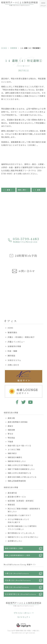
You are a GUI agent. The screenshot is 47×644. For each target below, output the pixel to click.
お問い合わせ (13, 365)
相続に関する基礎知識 (24, 190)
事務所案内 (12, 332)
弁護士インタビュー (16, 342)
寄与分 (10, 434)
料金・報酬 (12, 351)
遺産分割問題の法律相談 (18, 422)
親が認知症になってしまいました (21, 533)
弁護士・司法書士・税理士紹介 (21, 337)
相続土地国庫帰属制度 (17, 481)
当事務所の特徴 (14, 346)
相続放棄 (11, 430)
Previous (2, 292)
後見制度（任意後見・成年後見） (21, 501)
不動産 (10, 442)
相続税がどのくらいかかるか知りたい (23, 537)
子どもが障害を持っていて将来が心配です (19, 521)
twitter (23, 402)
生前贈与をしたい (15, 541)
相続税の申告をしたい (17, 461)
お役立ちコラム (14, 360)
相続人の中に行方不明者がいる (20, 465)
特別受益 (11, 438)
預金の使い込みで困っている (19, 446)
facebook (17, 402)
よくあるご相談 (14, 449)
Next (45, 292)
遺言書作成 (12, 493)
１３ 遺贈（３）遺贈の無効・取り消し (9, 190)
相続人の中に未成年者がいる (19, 473)
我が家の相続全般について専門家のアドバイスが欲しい (22, 528)
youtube (30, 402)
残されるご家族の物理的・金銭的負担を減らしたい (24, 510)
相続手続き (12, 453)
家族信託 (11, 505)
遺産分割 (11, 418)
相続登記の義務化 (15, 457)
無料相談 (12, 356)
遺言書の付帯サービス (17, 497)
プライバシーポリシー (23, 613)
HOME (4, 48)
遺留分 (10, 426)
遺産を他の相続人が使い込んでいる (22, 477)
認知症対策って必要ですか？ (19, 515)
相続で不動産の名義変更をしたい (21, 469)
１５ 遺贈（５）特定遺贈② (39, 190)
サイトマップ (23, 617)
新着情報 (14, 48)
